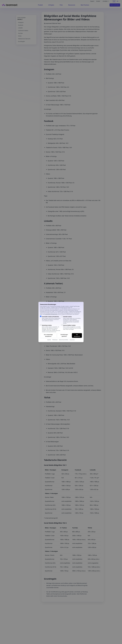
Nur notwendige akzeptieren (48, 335)
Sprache (49, 340)
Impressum (72, 340)
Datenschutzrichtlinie (64, 340)
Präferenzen (55, 340)
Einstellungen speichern (64, 335)
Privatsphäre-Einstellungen (51, 314)
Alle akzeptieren (77, 335)
